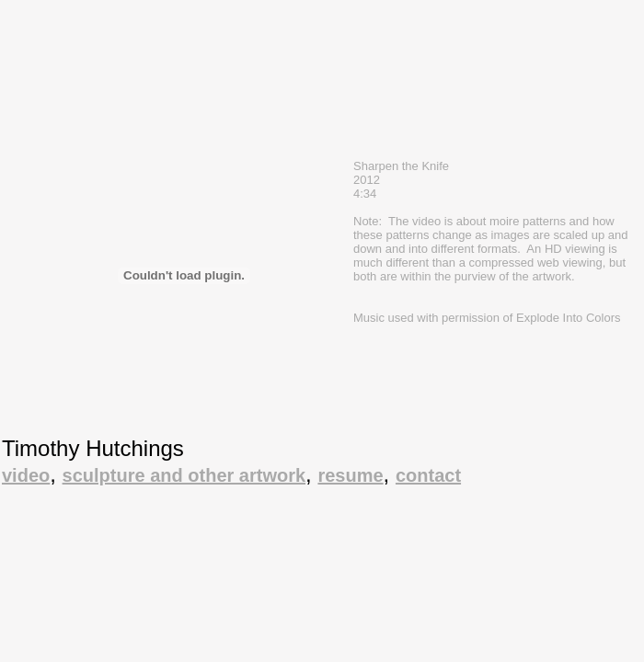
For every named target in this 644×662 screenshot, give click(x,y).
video (26, 475)
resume (350, 475)
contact (428, 475)
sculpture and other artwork (184, 475)
